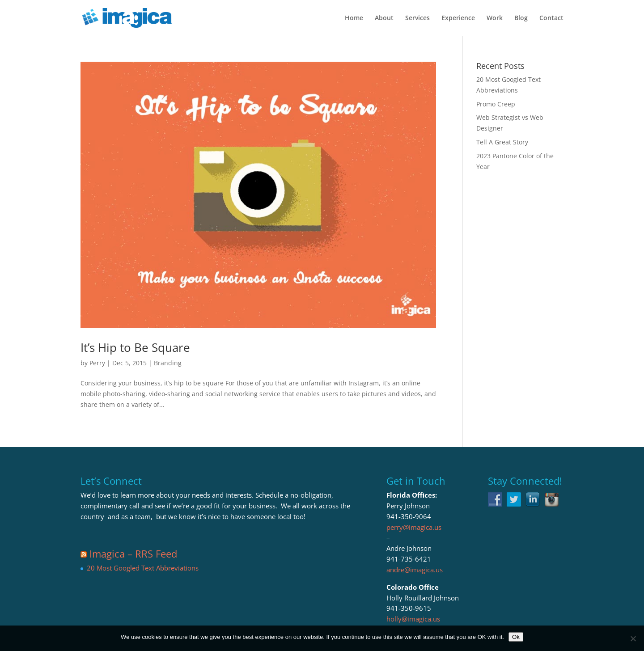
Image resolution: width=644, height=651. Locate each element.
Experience (458, 18)
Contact (551, 18)
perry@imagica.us (414, 527)
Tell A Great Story (502, 142)
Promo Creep (496, 104)
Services (417, 18)
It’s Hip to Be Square (135, 347)
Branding (168, 363)
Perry (97, 363)
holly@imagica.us (413, 619)
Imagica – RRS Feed (133, 554)
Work (495, 18)
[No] (633, 638)
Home (354, 18)
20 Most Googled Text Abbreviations (143, 568)
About (384, 18)
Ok (516, 637)
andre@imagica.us (415, 570)
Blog (521, 18)
